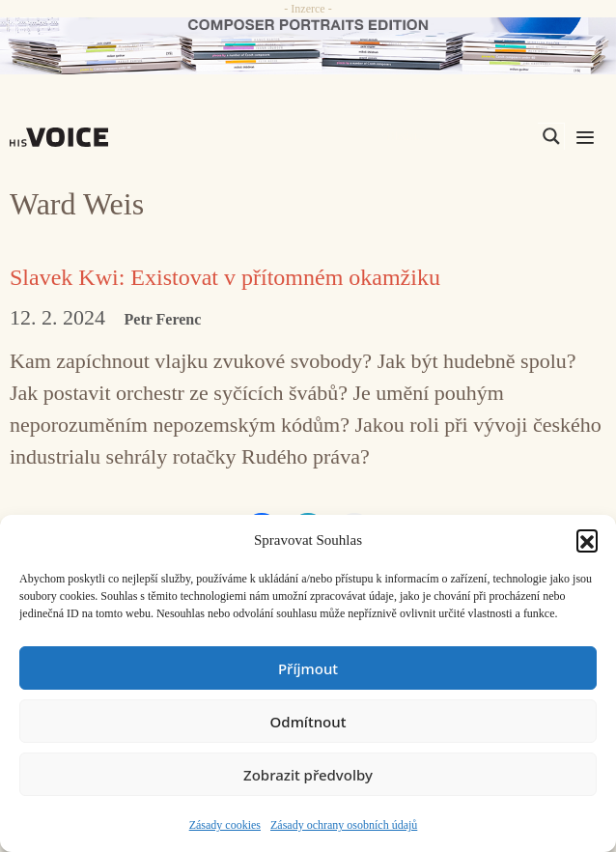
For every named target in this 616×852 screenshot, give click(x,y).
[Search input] (460, 136)
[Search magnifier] (551, 136)
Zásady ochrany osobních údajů (344, 825)
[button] (587, 540)
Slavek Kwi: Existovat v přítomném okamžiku (225, 277)
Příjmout (308, 668)
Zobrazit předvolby (308, 775)
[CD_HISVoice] (308, 46)
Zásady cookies (225, 825)
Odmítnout (308, 722)
